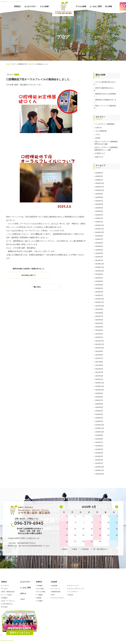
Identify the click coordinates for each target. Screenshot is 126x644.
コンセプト (6, 586)
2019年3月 (99, 456)
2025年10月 (100, 190)
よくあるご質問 (96, 6)
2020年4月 (99, 411)
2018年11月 (100, 470)
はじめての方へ (31, 6)
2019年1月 (99, 463)
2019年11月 (100, 428)
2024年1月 (99, 260)
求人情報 (109, 6)
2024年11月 (100, 229)
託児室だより (100, 153)
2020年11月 (100, 386)
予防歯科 (40, 586)
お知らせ (99, 127)
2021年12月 (100, 341)
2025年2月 (99, 218)
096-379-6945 (29, 523)
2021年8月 (99, 355)
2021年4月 (99, 369)
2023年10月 (100, 271)
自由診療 (55, 586)
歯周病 (39, 598)
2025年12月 (100, 183)
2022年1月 (99, 337)
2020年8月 (99, 397)
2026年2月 (99, 176)
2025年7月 (99, 201)
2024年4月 (99, 250)
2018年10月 (100, 474)
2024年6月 (99, 243)
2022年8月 (99, 313)
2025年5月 (99, 208)
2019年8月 (99, 439)
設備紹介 (5, 598)
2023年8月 (99, 274)
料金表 (71, 595)
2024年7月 (99, 239)
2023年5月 (99, 281)
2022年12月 (100, 299)
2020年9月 (99, 393)
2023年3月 (99, 288)
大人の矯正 (41, 589)
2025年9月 (99, 194)
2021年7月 (99, 358)
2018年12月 (100, 467)
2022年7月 (99, 316)
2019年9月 (99, 435)
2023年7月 (99, 278)
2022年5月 (99, 323)
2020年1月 (99, 421)
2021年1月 (99, 379)
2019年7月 (99, 442)
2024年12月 (100, 225)
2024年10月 (100, 232)
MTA (53, 595)
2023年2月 (99, 292)
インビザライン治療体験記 (105, 124)
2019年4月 (99, 453)
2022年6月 (99, 320)
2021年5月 (99, 365)
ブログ (98, 134)
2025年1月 (99, 222)
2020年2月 (99, 418)
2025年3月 (99, 215)
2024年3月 (99, 253)
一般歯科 (40, 595)
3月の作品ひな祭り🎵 (69, 269)
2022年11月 (100, 302)
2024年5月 (99, 246)
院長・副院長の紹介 (8, 592)
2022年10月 (100, 306)
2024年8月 (99, 236)
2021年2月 (99, 376)
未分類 (98, 138)
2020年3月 (99, 414)
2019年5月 (99, 449)
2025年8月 (99, 197)
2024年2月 (99, 257)
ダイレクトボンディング (76, 589)
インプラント (56, 589)
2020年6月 (99, 404)
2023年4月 (99, 285)
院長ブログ (99, 157)
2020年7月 (99, 400)
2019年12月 (100, 425)
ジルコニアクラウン (58, 598)
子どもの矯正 (41, 592)
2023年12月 (100, 264)
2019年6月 (99, 446)
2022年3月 (99, 330)
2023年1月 (99, 295)
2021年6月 (99, 362)
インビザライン (74, 592)
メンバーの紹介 (7, 595)
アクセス (5, 589)
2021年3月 (99, 372)
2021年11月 (100, 344)
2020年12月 (100, 383)
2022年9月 (99, 309)
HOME (8, 64)
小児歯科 (40, 601)
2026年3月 (99, 173)
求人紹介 (5, 607)
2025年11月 (100, 187)
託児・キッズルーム (8, 601)
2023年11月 (100, 267)
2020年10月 (100, 390)
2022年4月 (99, 327)
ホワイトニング (74, 586)
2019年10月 (100, 432)
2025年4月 (99, 211)
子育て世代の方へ (8, 604)
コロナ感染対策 (101, 131)
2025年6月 (99, 204)
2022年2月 (99, 334)
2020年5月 (99, 407)
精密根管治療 (56, 592)
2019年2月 (99, 460)
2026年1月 (99, 180)
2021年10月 (100, 348)
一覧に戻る (36, 280)
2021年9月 (99, 351)
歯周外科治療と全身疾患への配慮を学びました (23, 269)
